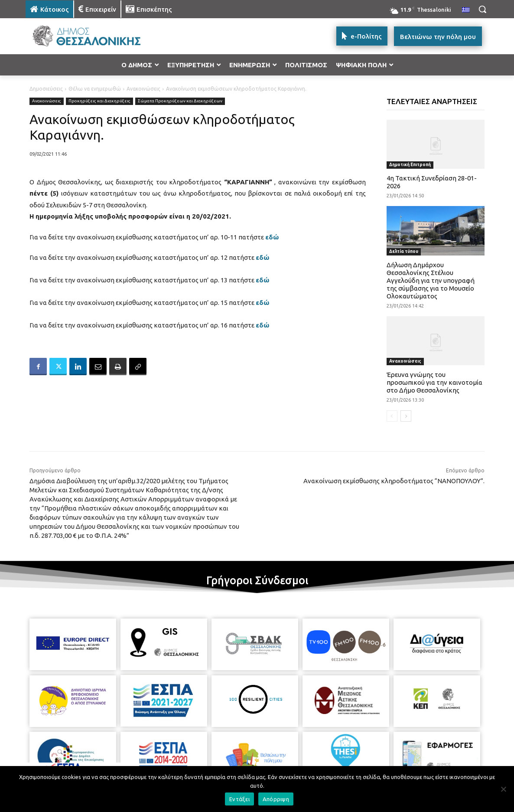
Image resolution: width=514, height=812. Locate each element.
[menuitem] (466, 10)
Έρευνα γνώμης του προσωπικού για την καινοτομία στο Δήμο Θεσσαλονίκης (434, 382)
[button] (482, 9)
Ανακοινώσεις (143, 89)
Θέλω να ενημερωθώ (95, 89)
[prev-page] (392, 416)
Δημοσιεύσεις (46, 89)
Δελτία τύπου (404, 251)
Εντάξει (239, 799)
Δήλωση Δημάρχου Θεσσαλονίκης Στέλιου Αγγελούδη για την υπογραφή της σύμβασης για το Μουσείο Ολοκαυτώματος (431, 280)
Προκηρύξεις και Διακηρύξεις (99, 101)
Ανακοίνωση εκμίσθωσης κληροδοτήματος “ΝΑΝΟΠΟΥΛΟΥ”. (394, 481)
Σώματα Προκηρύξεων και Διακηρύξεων (180, 101)
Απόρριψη (276, 799)
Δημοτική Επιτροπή (410, 165)
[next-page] (406, 416)
